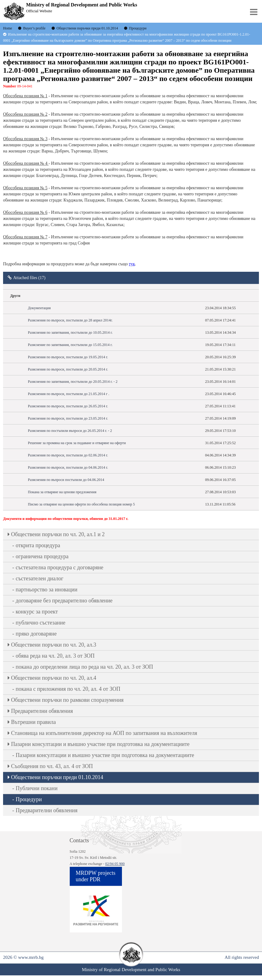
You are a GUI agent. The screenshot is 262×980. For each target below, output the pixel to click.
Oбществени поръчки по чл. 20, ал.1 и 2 (58, 534)
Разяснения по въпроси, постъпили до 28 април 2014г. (70, 320)
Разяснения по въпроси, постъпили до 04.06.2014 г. (68, 467)
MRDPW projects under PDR (96, 876)
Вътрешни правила (33, 722)
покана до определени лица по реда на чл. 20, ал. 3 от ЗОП (84, 667)
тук (132, 264)
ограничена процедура (42, 556)
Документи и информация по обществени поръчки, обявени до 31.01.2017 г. (66, 519)
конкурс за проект (37, 612)
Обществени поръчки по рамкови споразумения (67, 700)
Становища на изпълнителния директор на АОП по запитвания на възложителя (104, 733)
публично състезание (41, 623)
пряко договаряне (36, 634)
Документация (39, 308)
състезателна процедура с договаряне (59, 567)
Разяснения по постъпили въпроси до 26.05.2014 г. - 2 (70, 431)
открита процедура (38, 545)
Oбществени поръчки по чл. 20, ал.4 (54, 678)
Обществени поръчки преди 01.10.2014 (57, 777)
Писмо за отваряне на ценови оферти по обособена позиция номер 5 (81, 504)
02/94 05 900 (115, 864)
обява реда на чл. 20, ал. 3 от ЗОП (55, 656)
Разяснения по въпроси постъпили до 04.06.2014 (66, 480)
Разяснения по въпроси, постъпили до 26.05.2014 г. (68, 406)
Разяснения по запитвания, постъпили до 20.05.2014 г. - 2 (73, 382)
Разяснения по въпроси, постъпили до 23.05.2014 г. (68, 418)
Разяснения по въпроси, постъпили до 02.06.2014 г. (68, 455)
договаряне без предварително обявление (64, 601)
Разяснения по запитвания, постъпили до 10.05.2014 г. (70, 332)
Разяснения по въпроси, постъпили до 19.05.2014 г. (68, 357)
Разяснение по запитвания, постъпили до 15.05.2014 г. (70, 345)
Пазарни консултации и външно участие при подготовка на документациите (100, 744)
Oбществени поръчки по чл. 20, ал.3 (54, 645)
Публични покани (37, 788)
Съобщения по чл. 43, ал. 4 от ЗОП (52, 766)
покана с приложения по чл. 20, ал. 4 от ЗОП (68, 689)
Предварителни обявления (42, 711)
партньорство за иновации (47, 590)
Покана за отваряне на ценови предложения (62, 492)
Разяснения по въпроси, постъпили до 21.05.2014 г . (69, 394)
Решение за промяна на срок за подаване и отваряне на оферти (77, 443)
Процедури (29, 799)
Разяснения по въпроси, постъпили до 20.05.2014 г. (68, 369)
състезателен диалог (39, 578)
